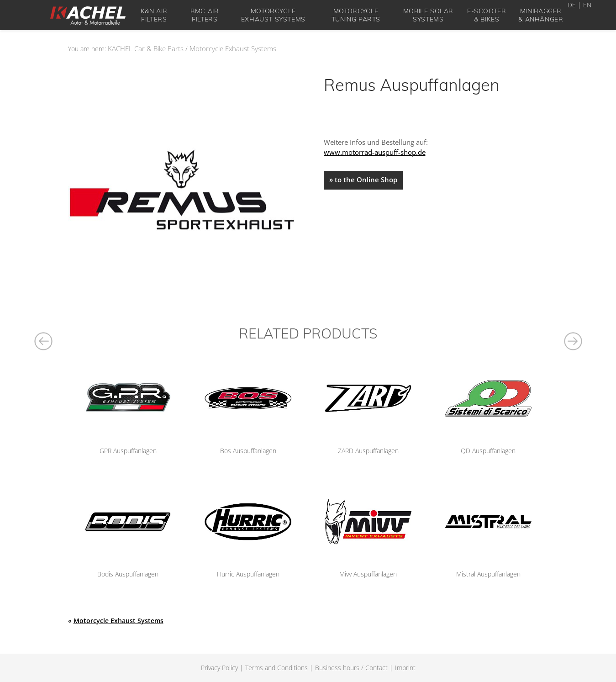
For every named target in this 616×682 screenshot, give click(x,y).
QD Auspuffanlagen (488, 451)
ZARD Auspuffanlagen (368, 451)
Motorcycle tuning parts (356, 15)
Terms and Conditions (276, 668)
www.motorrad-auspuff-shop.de (375, 152)
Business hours (337, 668)
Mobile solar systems (428, 15)
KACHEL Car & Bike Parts (146, 48)
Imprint (405, 668)
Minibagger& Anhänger (541, 15)
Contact (376, 668)
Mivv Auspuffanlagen (368, 574)
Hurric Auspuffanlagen (248, 574)
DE (572, 5)
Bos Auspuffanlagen (248, 451)
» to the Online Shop (363, 180)
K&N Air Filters (154, 15)
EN (587, 5)
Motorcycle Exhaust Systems (273, 15)
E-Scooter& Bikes (487, 15)
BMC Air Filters (205, 15)
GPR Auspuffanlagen (128, 451)
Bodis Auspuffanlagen (128, 574)
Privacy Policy (219, 668)
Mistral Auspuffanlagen (488, 574)
